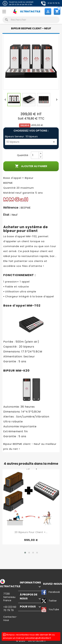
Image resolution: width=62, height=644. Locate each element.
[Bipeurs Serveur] (31, 142)
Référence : (12, 208)
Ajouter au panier (31, 166)
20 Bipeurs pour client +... (31, 532)
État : (7, 215)
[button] (25, 553)
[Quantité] (35, 155)
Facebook (44, 592)
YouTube (44, 610)
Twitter (44, 601)
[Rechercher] (31, 20)
